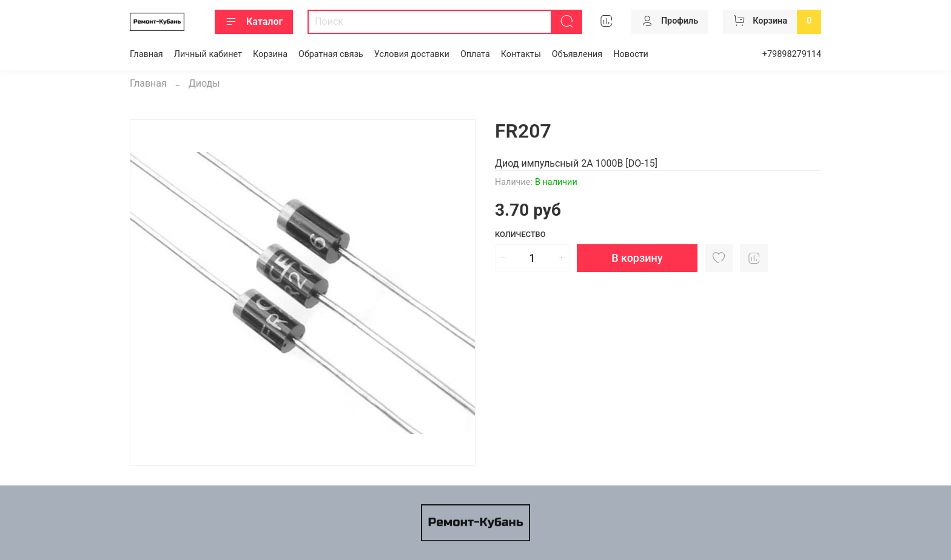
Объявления (577, 54)
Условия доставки (412, 54)
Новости (631, 54)
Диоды (204, 83)
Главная (146, 54)
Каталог (254, 22)
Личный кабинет (208, 54)
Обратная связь (331, 54)
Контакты (521, 54)
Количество (520, 234)
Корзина (270, 54)
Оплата (475, 54)
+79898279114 (792, 54)
